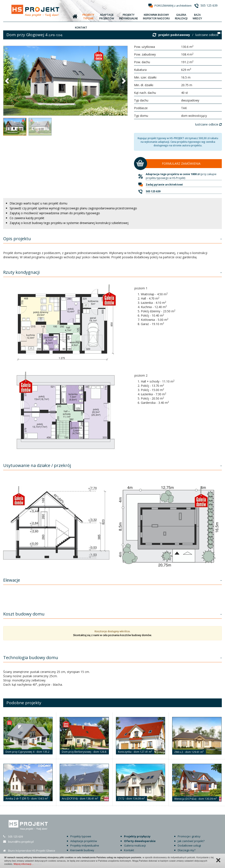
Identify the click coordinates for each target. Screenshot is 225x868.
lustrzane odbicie (207, 35)
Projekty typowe (81, 836)
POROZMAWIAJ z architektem (173, 6)
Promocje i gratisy (189, 836)
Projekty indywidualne (85, 845)
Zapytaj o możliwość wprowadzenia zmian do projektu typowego (55, 213)
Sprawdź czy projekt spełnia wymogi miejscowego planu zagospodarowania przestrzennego (73, 208)
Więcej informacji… (23, 864)
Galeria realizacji (135, 845)
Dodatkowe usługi (189, 845)
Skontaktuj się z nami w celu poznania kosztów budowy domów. (112, 635)
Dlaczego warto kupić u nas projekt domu (38, 203)
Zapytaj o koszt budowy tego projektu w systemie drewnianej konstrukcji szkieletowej (69, 223)
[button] (7, 81)
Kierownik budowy (82, 850)
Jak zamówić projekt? (191, 841)
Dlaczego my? (187, 850)
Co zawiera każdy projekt (27, 218)
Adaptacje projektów (84, 841)
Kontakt (129, 850)
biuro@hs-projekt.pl (21, 842)
